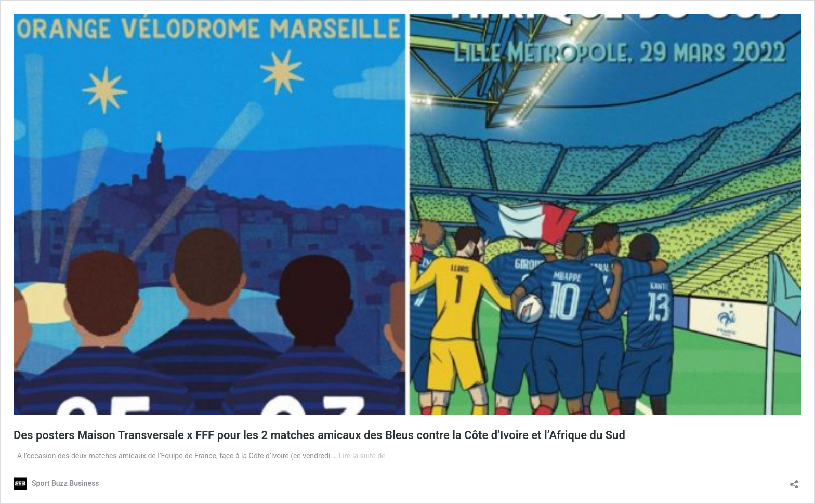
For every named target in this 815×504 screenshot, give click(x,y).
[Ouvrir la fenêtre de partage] (794, 481)
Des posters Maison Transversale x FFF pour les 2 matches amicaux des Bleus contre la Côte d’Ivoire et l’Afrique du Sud (319, 435)
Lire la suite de (362, 456)
